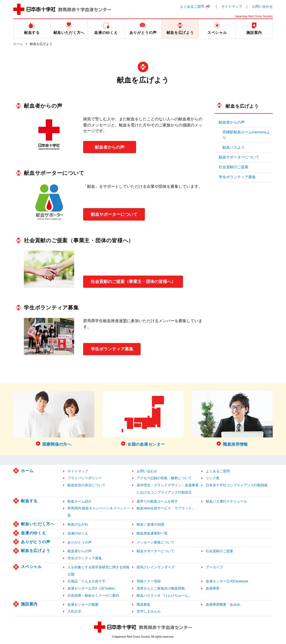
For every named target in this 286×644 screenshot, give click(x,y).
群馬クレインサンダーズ (156, 567)
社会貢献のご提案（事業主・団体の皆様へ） (133, 281)
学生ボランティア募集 (112, 349)
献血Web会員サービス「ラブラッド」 (166, 508)
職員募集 (144, 604)
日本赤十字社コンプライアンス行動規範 (237, 485)
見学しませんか (149, 611)
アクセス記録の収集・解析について (164, 478)
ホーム (18, 44)
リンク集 (213, 478)
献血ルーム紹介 (80, 501)
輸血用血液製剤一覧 (152, 533)
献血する (29, 501)
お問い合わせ (262, 6)
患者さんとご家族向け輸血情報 (161, 588)
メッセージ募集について (156, 542)
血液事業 (213, 588)
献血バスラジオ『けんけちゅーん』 (164, 595)
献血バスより (234, 147)
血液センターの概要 (83, 604)
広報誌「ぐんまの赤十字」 (88, 581)
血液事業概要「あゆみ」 (225, 604)
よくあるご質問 (192, 6)
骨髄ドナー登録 (149, 581)
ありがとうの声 (35, 542)
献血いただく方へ (38, 524)
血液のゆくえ (33, 533)
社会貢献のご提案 (234, 167)
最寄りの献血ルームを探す (157, 501)
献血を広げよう (242, 106)
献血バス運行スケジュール (226, 501)
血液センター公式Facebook (227, 581)
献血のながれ (78, 524)
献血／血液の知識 (150, 524)
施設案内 (29, 604)
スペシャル (31, 567)
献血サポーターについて (114, 214)
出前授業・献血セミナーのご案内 (93, 595)
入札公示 (74, 611)
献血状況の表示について (86, 485)
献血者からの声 (110, 147)
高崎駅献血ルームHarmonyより (246, 135)
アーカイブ (214, 567)
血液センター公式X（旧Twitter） (93, 588)
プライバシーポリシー (85, 478)
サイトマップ (232, 6)
